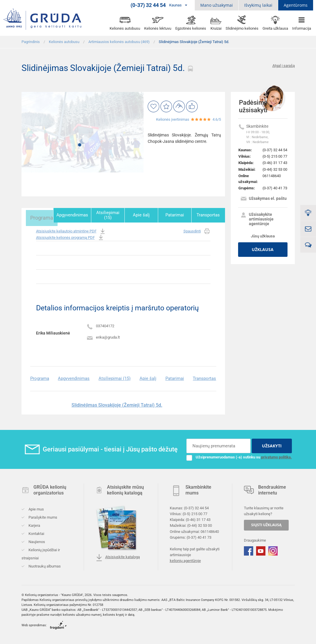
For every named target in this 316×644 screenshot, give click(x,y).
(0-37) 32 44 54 (275, 150)
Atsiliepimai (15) (109, 215)
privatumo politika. (276, 456)
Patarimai (175, 215)
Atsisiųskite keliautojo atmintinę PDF (71, 230)
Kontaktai (36, 532)
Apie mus (36, 508)
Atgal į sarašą (284, 66)
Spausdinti (197, 230)
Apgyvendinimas (73, 215)
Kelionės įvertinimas (173, 119)
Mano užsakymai (217, 5)
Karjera (34, 524)
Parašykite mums (42, 516)
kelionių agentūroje (185, 560)
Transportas (208, 215)
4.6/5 (217, 119)
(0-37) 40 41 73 (275, 188)
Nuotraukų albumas (44, 565)
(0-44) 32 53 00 (275, 169)
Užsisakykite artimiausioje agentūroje (257, 219)
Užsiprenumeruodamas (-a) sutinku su (239, 456)
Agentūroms (296, 5)
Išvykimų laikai (258, 5)
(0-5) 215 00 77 (275, 156)
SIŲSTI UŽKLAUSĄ (266, 524)
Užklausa (263, 249)
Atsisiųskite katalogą (118, 556)
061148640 (272, 176)
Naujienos (36, 541)
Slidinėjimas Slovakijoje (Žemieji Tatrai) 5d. (117, 404)
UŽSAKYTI (272, 444)
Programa (38, 215)
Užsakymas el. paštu (263, 199)
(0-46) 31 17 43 (275, 163)
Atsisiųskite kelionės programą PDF (70, 236)
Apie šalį (142, 215)
